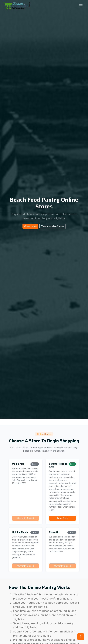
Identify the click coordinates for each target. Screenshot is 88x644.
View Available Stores (53, 226)
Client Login (30, 226)
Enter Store (63, 518)
